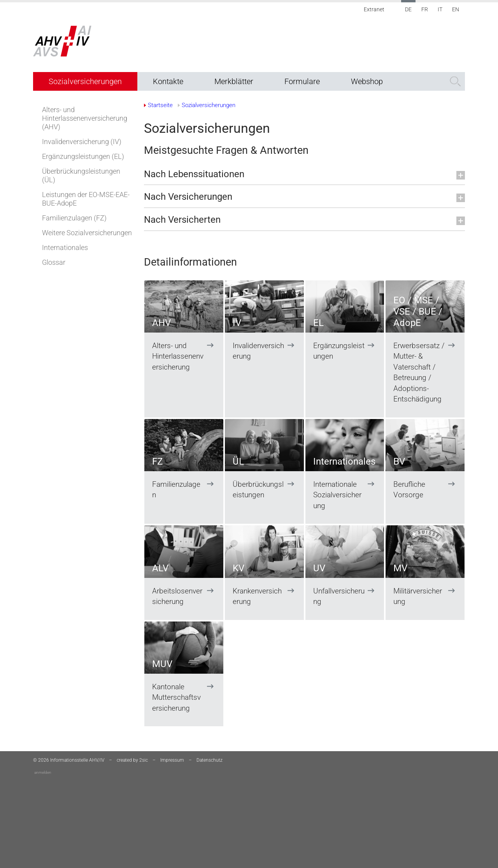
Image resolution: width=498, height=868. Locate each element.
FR (425, 9)
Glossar (54, 262)
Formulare (302, 81)
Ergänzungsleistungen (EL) (83, 156)
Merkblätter (234, 81)
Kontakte (168, 81)
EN (456, 9)
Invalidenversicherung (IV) (82, 142)
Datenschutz (210, 760)
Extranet (374, 9)
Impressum (172, 760)
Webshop (367, 81)
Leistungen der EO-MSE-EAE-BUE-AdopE (86, 199)
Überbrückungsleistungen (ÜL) (81, 175)
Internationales (65, 247)
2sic (144, 760)
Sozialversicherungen (85, 81)
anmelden (43, 772)
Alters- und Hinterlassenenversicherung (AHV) (85, 118)
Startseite (160, 105)
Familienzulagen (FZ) (74, 218)
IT (440, 9)
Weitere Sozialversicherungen (87, 233)
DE (408, 9)
